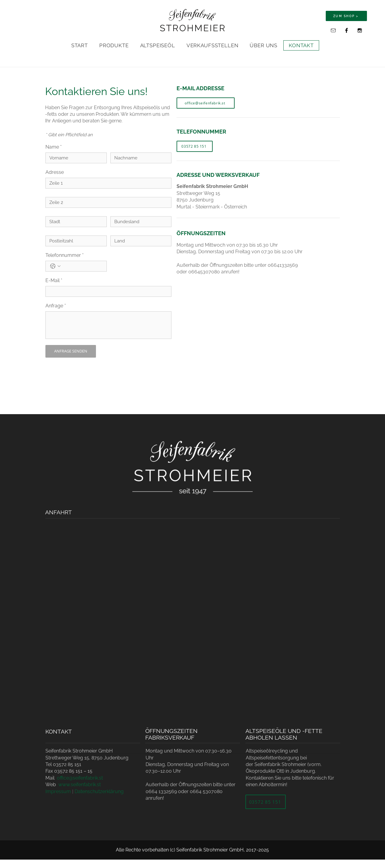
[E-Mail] (107, 291)
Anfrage (56, 306)
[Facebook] (346, 30)
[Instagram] (360, 30)
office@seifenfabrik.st (80, 778)
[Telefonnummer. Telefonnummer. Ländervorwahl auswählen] (55, 266)
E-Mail (54, 281)
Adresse (55, 172)
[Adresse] (107, 183)
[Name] (74, 158)
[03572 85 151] (195, 146)
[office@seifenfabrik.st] (333, 30)
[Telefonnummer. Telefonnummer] (82, 266)
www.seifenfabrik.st (80, 785)
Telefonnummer (65, 255)
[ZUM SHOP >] (346, 16)
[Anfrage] (108, 325)
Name (54, 147)
